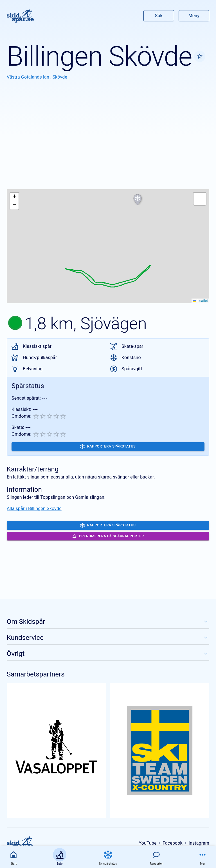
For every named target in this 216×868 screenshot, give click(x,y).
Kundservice (108, 638)
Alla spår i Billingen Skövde (34, 508)
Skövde (60, 77)
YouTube (148, 843)
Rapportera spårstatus (108, 447)
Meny (194, 16)
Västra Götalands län (29, 77)
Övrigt (108, 654)
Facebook (173, 843)
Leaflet (200, 301)
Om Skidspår (108, 622)
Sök (159, 16)
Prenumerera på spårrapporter (108, 536)
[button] (138, 200)
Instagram (199, 843)
